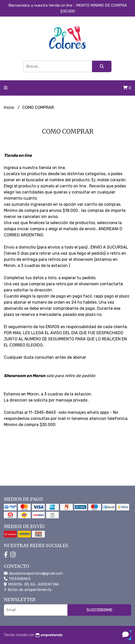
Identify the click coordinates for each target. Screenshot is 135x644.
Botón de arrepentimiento (28, 590)
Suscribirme (99, 610)
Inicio (9, 107)
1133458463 (17, 579)
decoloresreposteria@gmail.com (33, 574)
